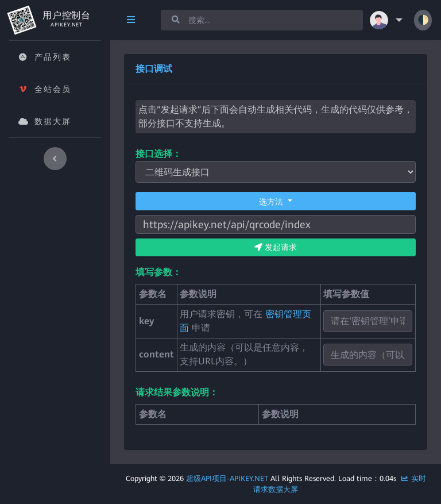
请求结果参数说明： (177, 392)
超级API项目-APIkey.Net (227, 478)
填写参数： (158, 272)
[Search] (262, 20)
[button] (388, 20)
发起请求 (276, 247)
